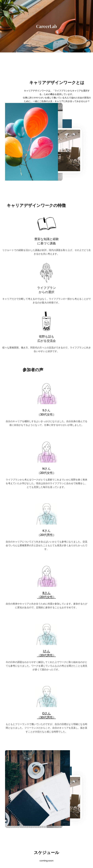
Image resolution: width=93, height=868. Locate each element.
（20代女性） (47, 597)
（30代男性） (47, 717)
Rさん (47, 593)
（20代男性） (47, 655)
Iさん (47, 651)
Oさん (47, 713)
